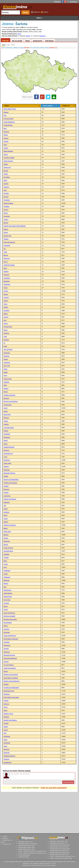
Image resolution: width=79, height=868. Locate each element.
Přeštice (6, 684)
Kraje (8, 45)
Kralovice (6, 759)
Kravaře (6, 701)
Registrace (73, 2)
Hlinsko (6, 538)
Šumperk (6, 275)
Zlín (5, 249)
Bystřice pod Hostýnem (11, 675)
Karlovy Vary (7, 236)
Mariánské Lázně (9, 691)
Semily (6, 509)
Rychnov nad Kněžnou (11, 401)
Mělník (6, 314)
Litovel (5, 519)
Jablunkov (7, 652)
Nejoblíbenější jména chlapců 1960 (60, 849)
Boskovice (7, 460)
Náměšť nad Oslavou (10, 720)
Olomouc (6, 132)
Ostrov (6, 606)
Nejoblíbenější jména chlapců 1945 (60, 853)
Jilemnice (6, 749)
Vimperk (6, 424)
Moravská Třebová (9, 473)
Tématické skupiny (24, 857)
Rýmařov (6, 187)
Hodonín (6, 467)
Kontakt (5, 836)
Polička (6, 476)
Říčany (6, 213)
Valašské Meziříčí (9, 447)
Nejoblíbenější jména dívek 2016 (59, 847)
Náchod (6, 389)
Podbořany (7, 577)
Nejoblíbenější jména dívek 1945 (59, 855)
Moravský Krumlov (9, 655)
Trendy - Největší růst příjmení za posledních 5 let (32, 853)
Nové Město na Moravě (11, 639)
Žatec (5, 385)
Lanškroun (7, 363)
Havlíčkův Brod (8, 551)
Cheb (5, 337)
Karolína (42, 36)
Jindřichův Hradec (9, 265)
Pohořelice (7, 736)
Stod (5, 587)
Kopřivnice (7, 353)
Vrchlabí (6, 558)
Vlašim (6, 574)
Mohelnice (7, 541)
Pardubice (7, 200)
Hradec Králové (8, 203)
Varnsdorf (6, 642)
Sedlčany (6, 512)
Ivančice (6, 662)
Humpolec (7, 632)
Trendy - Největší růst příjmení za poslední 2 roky (32, 851)
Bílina (5, 561)
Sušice (6, 411)
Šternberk (6, 470)
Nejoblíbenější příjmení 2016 (26, 846)
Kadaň (5, 372)
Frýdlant (6, 486)
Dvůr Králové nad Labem (11, 697)
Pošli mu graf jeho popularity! (54, 788)
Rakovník (6, 580)
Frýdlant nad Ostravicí (10, 483)
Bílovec (6, 545)
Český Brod (7, 532)
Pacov (5, 710)
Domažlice (7, 434)
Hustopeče (7, 743)
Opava (6, 154)
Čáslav (6, 671)
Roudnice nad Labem (10, 619)
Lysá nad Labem (9, 428)
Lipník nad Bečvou (9, 613)
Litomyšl (6, 297)
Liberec (6, 148)
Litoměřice (7, 278)
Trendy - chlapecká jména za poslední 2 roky (62, 856)
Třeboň (6, 421)
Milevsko (6, 418)
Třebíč (5, 288)
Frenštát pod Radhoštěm (11, 688)
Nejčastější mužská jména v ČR (59, 841)
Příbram (6, 239)
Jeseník (6, 184)
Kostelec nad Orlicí (9, 395)
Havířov (6, 138)
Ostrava (6, 112)
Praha (13, 45)
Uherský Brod (8, 327)
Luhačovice (7, 496)
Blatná (5, 528)
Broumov (6, 450)
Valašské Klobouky (9, 756)
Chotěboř (6, 554)
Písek (5, 346)
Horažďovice (7, 762)
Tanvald (6, 723)
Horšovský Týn (8, 454)
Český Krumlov (8, 161)
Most (5, 128)
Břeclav (6, 223)
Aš (4, 343)
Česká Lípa (7, 167)
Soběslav (6, 382)
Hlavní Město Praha (10, 109)
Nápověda (5, 838)
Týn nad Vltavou (9, 665)
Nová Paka (7, 600)
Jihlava (6, 164)
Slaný (5, 268)
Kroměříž (6, 311)
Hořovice (6, 704)
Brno (5, 115)
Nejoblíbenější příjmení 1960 (26, 847)
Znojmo (6, 291)
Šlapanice (7, 281)
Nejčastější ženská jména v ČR (58, 843)
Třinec (5, 304)
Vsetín (5, 408)
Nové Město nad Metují (11, 678)
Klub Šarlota (49, 41)
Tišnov (6, 707)
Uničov (6, 730)
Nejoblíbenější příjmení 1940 (26, 849)
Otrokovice (7, 645)
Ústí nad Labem (8, 119)
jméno (46, 12)
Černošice (7, 177)
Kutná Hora (7, 415)
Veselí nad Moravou (10, 636)
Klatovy (6, 229)
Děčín (5, 180)
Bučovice (6, 489)
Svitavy (6, 359)
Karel (19, 34)
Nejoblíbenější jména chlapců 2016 (60, 845)
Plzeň (5, 145)
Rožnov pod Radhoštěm (11, 480)
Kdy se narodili (17, 41)
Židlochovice (7, 590)
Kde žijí (5, 41)
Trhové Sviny (8, 379)
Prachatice (7, 246)
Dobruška (6, 502)
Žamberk (6, 717)
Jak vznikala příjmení (24, 855)
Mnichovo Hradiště (9, 616)
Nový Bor (6, 629)
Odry (5, 733)
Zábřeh (6, 522)
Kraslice (6, 493)
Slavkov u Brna (8, 714)
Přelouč (6, 431)
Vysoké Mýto (7, 405)
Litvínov (6, 210)
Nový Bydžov (8, 623)
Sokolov (6, 141)
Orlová (6, 323)
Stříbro (6, 626)
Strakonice (7, 284)
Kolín (5, 190)
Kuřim (5, 746)
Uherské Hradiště (9, 158)
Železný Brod (8, 597)
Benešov (6, 340)
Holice (5, 515)
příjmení (37, 12)
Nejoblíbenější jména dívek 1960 (59, 851)
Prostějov (6, 206)
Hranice (6, 317)
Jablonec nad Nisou (10, 525)
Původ (28, 41)
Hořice (5, 444)
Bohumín (6, 398)
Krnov (5, 375)
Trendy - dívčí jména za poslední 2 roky (61, 858)
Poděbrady (7, 571)
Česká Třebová (8, 548)
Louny (5, 457)
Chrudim (6, 193)
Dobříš (6, 441)
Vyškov (6, 301)
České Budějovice (9, 122)
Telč (5, 506)
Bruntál (6, 171)
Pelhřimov (7, 694)
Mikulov (6, 584)
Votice (5, 740)
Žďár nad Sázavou (9, 242)
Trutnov (6, 220)
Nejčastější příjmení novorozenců (28, 844)
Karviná (6, 197)
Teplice (6, 174)
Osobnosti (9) (37, 41)
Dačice (6, 392)
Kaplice (6, 307)
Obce (4, 45)
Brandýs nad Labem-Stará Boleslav (15, 226)
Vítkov (5, 369)
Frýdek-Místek (8, 125)
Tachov (6, 294)
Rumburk (6, 356)
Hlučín (5, 330)
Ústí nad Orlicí (8, 349)
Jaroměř (6, 649)
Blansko (6, 535)
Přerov (6, 262)
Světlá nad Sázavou (10, 668)
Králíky (6, 727)
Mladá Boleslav (8, 151)
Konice (6, 610)
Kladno (6, 135)
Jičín (5, 320)
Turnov (6, 564)
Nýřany (6, 232)
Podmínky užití (7, 844)
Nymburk (6, 333)
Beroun (6, 255)
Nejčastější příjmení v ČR (25, 842)
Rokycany (7, 258)
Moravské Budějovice (10, 658)
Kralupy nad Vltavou (10, 499)
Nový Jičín (7, 366)
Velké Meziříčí (8, 593)
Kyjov (5, 567)
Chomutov (7, 216)
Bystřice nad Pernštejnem (11, 681)
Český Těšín (7, 463)
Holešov (6, 272)
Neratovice (7, 437)
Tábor (5, 252)
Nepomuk (6, 753)
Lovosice (6, 603)
